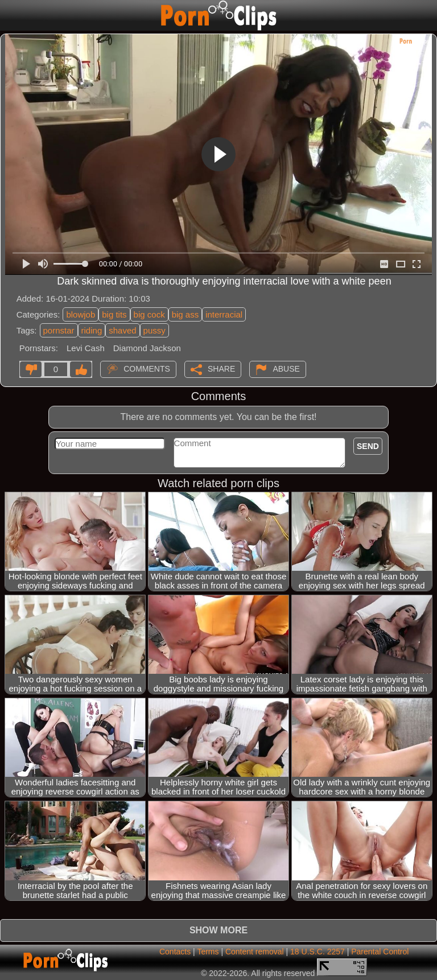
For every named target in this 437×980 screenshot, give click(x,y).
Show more (218, 930)
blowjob (81, 314)
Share (221, 368)
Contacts (175, 952)
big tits (114, 314)
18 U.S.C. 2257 (318, 952)
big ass (185, 314)
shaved (122, 330)
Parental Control (380, 952)
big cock (149, 314)
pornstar (59, 330)
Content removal (255, 952)
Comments (147, 368)
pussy (154, 330)
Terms (208, 952)
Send (368, 446)
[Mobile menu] (10, 15)
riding (92, 330)
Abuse (286, 368)
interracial (224, 314)
